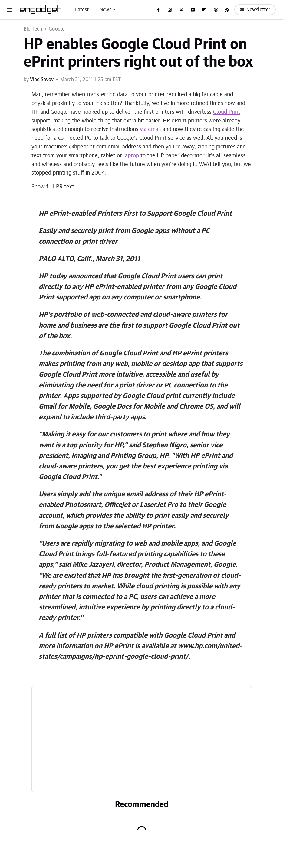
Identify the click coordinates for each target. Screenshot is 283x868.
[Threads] (216, 10)
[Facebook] (158, 10)
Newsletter (255, 10)
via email (150, 129)
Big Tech (33, 29)
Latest (82, 10)
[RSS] (227, 10)
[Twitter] (181, 10)
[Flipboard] (204, 10)
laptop (131, 156)
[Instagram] (170, 10)
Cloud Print (227, 112)
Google (57, 29)
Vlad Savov (42, 80)
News (105, 10)
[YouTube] (193, 10)
